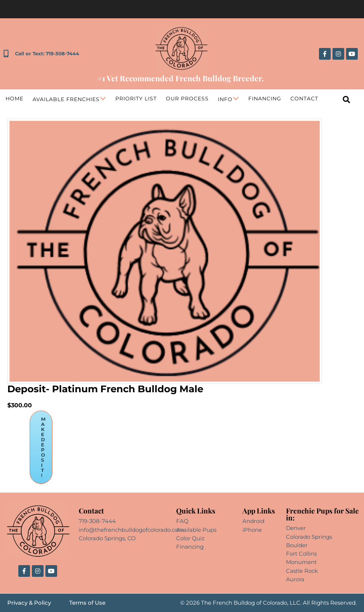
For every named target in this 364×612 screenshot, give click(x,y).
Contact (304, 99)
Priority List (136, 99)
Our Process (187, 99)
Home (14, 99)
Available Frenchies (69, 99)
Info (229, 99)
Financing (265, 99)
